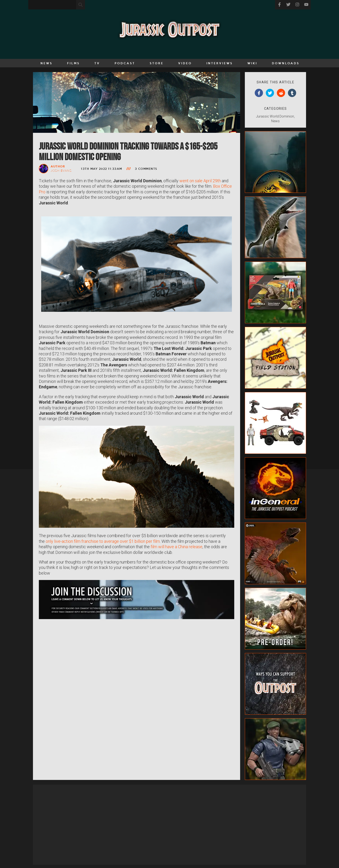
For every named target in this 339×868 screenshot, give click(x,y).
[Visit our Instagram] (297, 5)
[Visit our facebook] (279, 5)
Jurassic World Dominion (275, 116)
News (46, 63)
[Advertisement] (169, 825)
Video (185, 63)
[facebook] (259, 93)
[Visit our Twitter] (288, 5)
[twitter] (270, 93)
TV (97, 63)
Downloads (286, 63)
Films (73, 63)
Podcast (125, 63)
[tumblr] (292, 93)
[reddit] (281, 93)
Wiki (252, 63)
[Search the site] (81, 5)
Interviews (220, 63)
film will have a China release (177, 547)
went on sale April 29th (200, 181)
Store (157, 63)
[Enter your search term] (52, 5)
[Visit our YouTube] (306, 5)
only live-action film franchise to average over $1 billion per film (103, 541)
